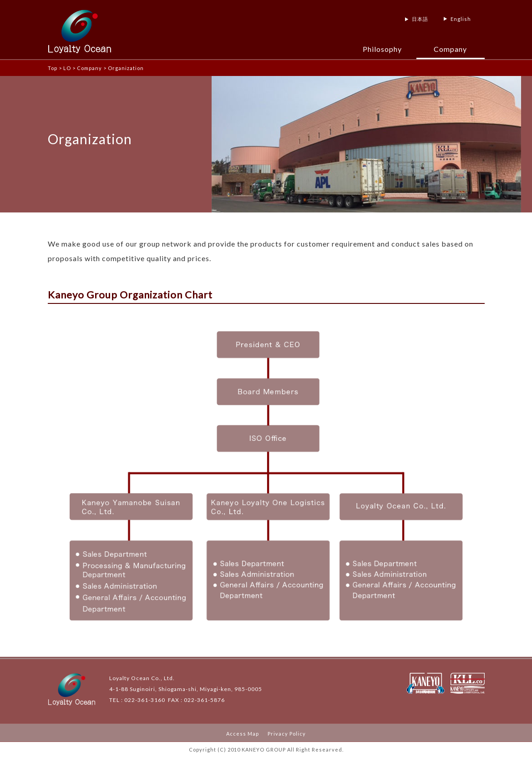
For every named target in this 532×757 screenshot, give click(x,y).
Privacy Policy (287, 734)
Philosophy (382, 49)
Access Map (243, 734)
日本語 (420, 19)
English (461, 19)
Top (53, 68)
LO (67, 68)
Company (450, 49)
